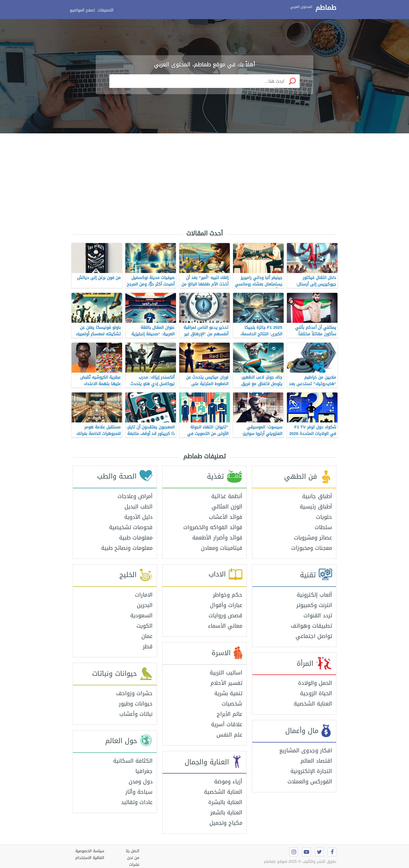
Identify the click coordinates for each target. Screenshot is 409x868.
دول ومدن (141, 781)
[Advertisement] (205, 177)
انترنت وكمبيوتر (314, 605)
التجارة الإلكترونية (311, 771)
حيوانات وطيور (136, 704)
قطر (148, 646)
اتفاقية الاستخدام (90, 858)
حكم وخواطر (228, 595)
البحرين (145, 605)
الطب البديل (139, 507)
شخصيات (232, 704)
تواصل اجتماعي (314, 636)
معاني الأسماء (225, 626)
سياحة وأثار (139, 792)
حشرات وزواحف (134, 693)
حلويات (324, 517)
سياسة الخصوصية (90, 851)
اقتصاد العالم (316, 761)
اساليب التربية (226, 673)
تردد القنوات (318, 615)
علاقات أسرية (227, 724)
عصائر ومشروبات (313, 538)
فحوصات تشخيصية (131, 527)
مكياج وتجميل (226, 823)
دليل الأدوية (138, 517)
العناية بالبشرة (225, 802)
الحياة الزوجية (316, 693)
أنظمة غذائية (227, 496)
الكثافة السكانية (133, 761)
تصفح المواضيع (82, 10)
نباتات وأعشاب (136, 714)
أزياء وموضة (228, 781)
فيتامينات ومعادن (222, 548)
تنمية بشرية (228, 693)
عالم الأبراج (230, 714)
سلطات (323, 527)
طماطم (326, 8)
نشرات (134, 865)
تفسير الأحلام (226, 683)
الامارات (144, 595)
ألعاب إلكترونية (314, 595)
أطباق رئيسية (316, 507)
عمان (147, 636)
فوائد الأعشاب (226, 517)
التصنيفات (106, 10)
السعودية (141, 615)
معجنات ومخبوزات (312, 548)
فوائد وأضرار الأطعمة (217, 538)
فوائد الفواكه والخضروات (213, 527)
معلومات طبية (136, 538)
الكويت (145, 626)
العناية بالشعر (226, 812)
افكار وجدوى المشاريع (306, 750)
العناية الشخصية (313, 704)
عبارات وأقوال (226, 605)
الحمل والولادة (315, 683)
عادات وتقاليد (137, 802)
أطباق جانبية (317, 496)
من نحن (133, 858)
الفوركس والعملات (310, 781)
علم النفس (229, 735)
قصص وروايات (225, 615)
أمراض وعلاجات (135, 496)
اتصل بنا (133, 851)
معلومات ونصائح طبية (127, 548)
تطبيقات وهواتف (311, 626)
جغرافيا (144, 771)
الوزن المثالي (227, 507)
